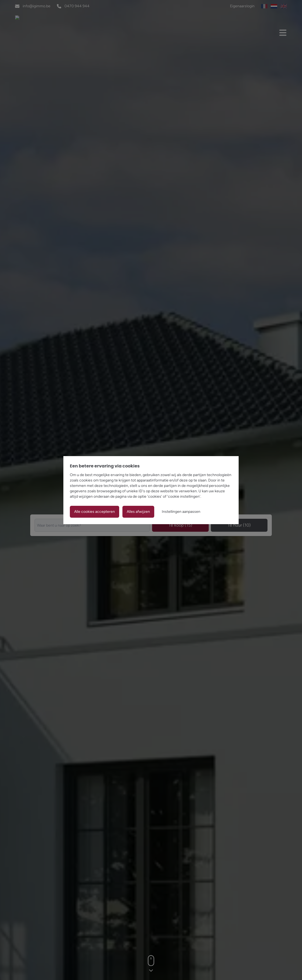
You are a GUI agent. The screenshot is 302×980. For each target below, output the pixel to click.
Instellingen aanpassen (181, 512)
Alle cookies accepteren (95, 512)
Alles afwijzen (138, 512)
